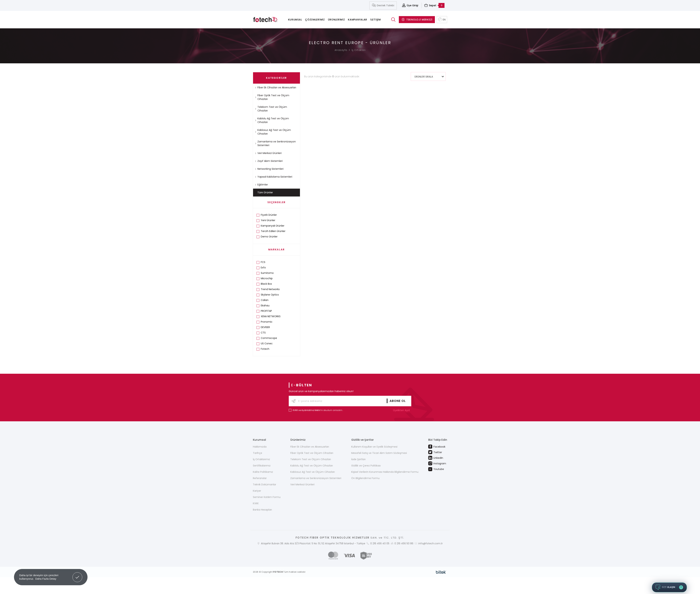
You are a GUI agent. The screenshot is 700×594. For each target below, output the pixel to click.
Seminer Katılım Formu (267, 497)
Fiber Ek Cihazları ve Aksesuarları (275, 87)
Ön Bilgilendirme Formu (365, 478)
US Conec (267, 343)
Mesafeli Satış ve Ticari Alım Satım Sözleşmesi (379, 453)
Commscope (269, 338)
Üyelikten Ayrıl (402, 410)
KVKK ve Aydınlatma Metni (307, 410)
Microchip (267, 278)
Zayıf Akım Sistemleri (269, 161)
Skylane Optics (270, 295)
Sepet (434, 5)
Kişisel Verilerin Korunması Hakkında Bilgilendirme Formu (385, 472)
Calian (265, 300)
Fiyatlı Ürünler (269, 215)
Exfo (263, 268)
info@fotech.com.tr (431, 543)
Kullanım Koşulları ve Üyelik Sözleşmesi (374, 447)
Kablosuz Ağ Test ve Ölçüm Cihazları (273, 132)
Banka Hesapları (262, 510)
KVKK (256, 503)
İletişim (376, 20)
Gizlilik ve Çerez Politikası (366, 466)
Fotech (265, 349)
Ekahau (265, 305)
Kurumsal (295, 20)
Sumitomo (267, 273)
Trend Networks (270, 289)
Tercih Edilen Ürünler (273, 231)
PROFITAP (266, 311)
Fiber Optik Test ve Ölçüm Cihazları (272, 97)
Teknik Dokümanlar (265, 484)
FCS (263, 262)
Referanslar (260, 478)
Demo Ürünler (269, 237)
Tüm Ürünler (265, 192)
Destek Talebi (383, 6)
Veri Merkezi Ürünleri (268, 153)
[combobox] (428, 76)
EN (442, 20)
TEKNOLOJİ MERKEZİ (417, 20)
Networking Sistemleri (269, 169)
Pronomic (267, 322)
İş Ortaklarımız (261, 459)
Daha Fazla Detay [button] (46, 579)
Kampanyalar (358, 20)
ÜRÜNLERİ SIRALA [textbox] (424, 77)
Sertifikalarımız (262, 466)
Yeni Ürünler (268, 220)
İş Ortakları (359, 50)
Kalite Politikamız (263, 472)
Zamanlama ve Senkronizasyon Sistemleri (275, 143)
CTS (263, 333)
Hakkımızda (260, 447)
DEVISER (265, 327)
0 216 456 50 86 (404, 543)
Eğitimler (261, 185)
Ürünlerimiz (336, 20)
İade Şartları (358, 459)
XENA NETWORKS (271, 316)
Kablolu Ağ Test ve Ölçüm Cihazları (272, 120)
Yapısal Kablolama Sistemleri (274, 177)
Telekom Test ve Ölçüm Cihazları (271, 109)
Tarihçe (258, 453)
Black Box (266, 284)
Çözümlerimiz (315, 20)
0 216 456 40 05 (380, 543)
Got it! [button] (77, 575)
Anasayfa (341, 50)
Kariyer (257, 491)
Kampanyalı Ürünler (273, 226)
